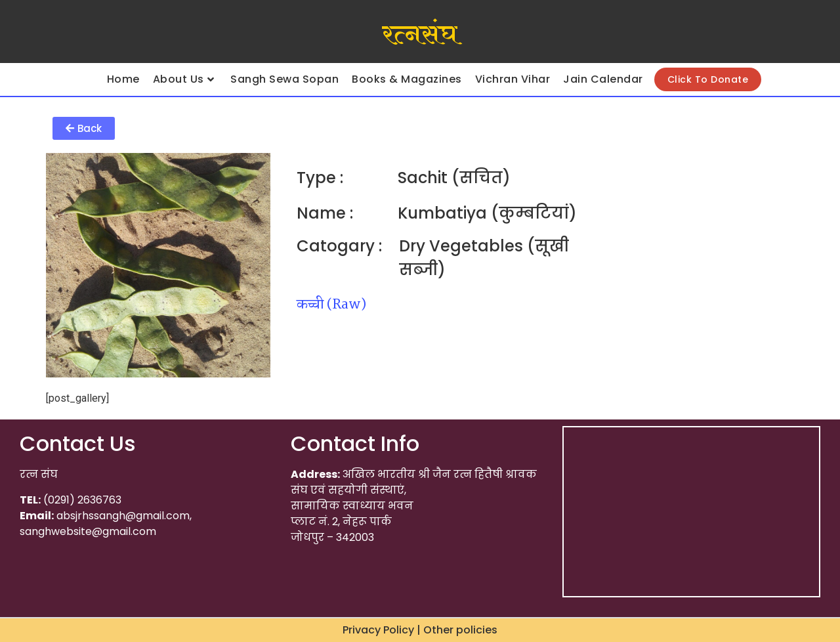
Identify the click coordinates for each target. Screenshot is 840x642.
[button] (84, 128)
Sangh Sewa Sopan (284, 79)
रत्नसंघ (420, 35)
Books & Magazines (407, 79)
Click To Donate (708, 79)
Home (123, 79)
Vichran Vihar (513, 79)
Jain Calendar (603, 79)
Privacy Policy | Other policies (420, 630)
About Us (184, 79)
